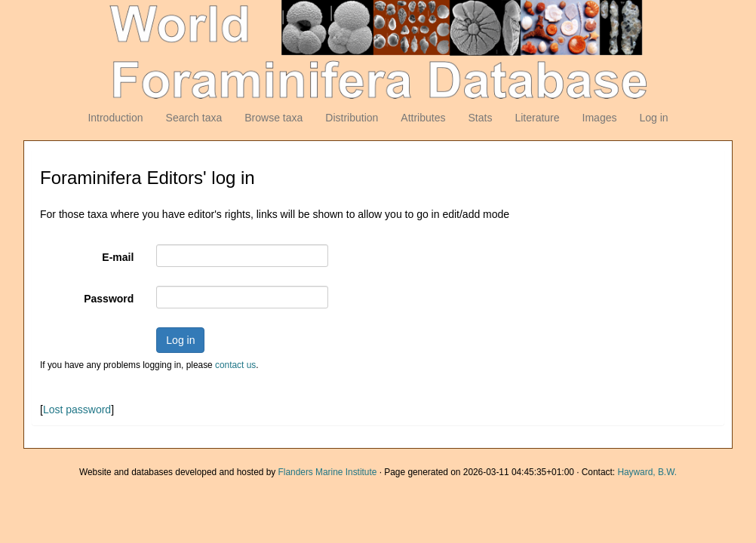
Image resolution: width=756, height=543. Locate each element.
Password (109, 299)
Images (600, 118)
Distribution (352, 118)
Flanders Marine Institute (328, 472)
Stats (480, 118)
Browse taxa (274, 118)
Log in (653, 118)
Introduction (115, 118)
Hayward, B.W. (647, 472)
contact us (235, 365)
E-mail (118, 257)
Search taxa (194, 118)
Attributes (423, 118)
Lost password (77, 410)
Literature (537, 118)
